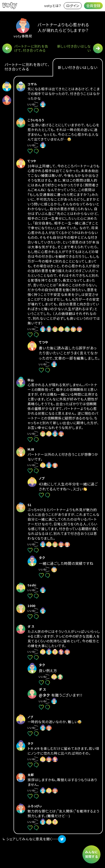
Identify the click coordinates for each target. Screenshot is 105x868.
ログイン (73, 6)
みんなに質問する (91, 854)
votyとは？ (53, 6)
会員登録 (93, 6)
